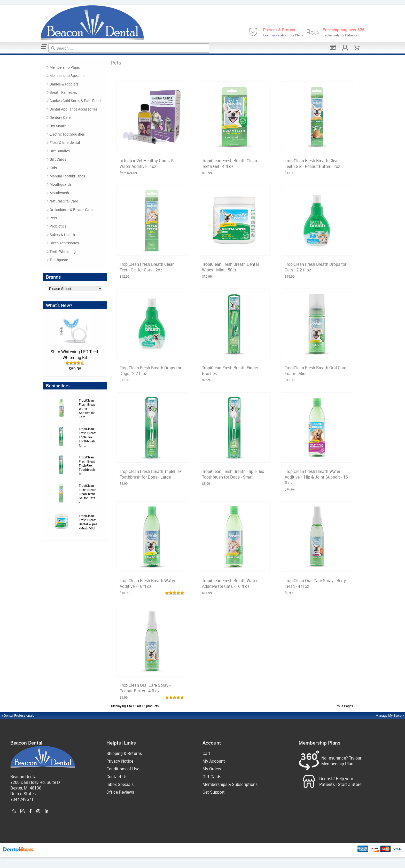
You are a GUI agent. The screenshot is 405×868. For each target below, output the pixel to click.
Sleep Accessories (64, 243)
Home (1, 54)
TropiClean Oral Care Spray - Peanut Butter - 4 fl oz (145, 688)
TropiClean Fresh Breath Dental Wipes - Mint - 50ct (88, 522)
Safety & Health (62, 235)
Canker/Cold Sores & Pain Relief (76, 101)
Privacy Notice (120, 761)
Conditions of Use (123, 769)
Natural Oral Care (64, 201)
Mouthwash (59, 193)
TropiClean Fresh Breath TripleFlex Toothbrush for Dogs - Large (151, 474)
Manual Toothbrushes (67, 176)
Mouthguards (61, 184)
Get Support (214, 792)
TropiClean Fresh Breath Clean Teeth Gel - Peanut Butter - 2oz (312, 163)
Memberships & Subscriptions (230, 784)
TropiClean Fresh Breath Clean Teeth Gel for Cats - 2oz (147, 267)
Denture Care (60, 117)
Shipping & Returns (124, 753)
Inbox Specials (120, 784)
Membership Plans (65, 67)
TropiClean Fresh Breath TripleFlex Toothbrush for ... (88, 437)
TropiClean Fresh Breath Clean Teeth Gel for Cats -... (88, 494)
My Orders (212, 769)
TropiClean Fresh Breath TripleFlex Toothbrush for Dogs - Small (233, 474)
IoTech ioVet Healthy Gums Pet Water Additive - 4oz (148, 163)
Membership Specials (67, 76)
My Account (214, 761)
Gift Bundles (60, 151)
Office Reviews (120, 792)
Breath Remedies (63, 92)
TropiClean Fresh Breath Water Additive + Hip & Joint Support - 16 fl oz (316, 477)
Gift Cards (58, 159)
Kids (53, 168)
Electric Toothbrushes (67, 134)
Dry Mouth (58, 126)
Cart (206, 753)
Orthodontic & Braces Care (71, 210)
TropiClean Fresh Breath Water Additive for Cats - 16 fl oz (230, 583)
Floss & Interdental (65, 142)
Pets (2, 54)
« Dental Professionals (18, 715)
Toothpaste (59, 260)
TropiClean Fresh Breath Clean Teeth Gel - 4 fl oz (229, 163)
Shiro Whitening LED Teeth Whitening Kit (75, 355)
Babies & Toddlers (64, 84)
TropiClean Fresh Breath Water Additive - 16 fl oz (147, 583)
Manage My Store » (390, 715)
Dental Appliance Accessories (73, 109)
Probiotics (58, 226)
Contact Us (117, 777)
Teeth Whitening (63, 251)
